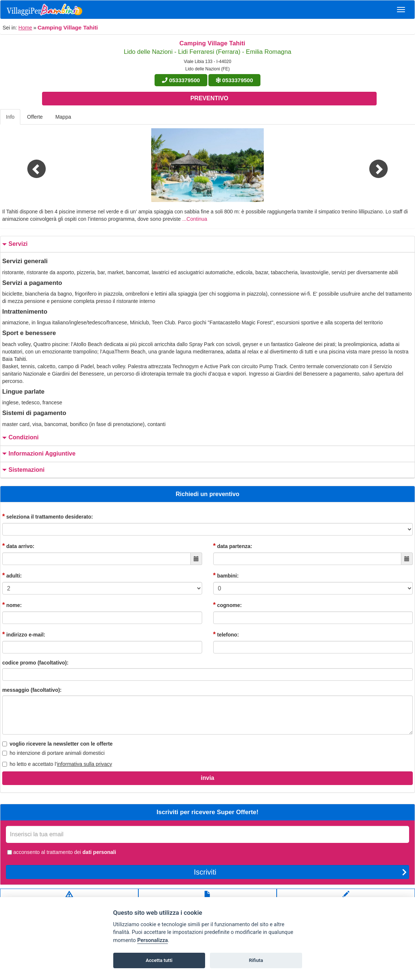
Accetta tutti (159, 960)
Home (25, 28)
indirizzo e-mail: (24, 634)
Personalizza (153, 940)
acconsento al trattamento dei (61, 852)
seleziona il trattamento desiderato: (48, 516)
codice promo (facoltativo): (35, 663)
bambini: (226, 575)
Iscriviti (300, 872)
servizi (14, 244)
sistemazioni (23, 470)
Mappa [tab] (63, 117)
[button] (31, 165)
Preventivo (209, 98)
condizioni (20, 438)
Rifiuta (256, 960)
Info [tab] (10, 117)
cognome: (228, 605)
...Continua (195, 219)
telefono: (226, 634)
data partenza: (233, 546)
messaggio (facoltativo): (32, 690)
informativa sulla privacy (84, 764)
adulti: (12, 575)
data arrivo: (18, 546)
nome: (12, 605)
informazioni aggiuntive (38, 454)
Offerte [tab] (35, 117)
